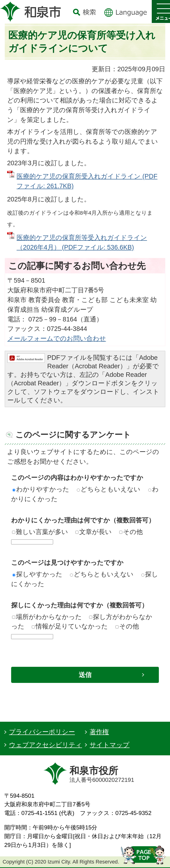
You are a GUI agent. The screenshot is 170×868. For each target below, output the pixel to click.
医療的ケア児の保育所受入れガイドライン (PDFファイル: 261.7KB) (87, 181)
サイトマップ (110, 745)
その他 (131, 532)
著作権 (99, 732)
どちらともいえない (109, 489)
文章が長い (94, 532)
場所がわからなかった (47, 617)
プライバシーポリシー (42, 732)
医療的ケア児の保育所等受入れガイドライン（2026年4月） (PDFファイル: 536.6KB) (82, 242)
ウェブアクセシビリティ (46, 745)
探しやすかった (37, 574)
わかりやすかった (41, 489)
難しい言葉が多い (40, 532)
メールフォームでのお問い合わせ (57, 338)
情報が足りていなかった (70, 626)
